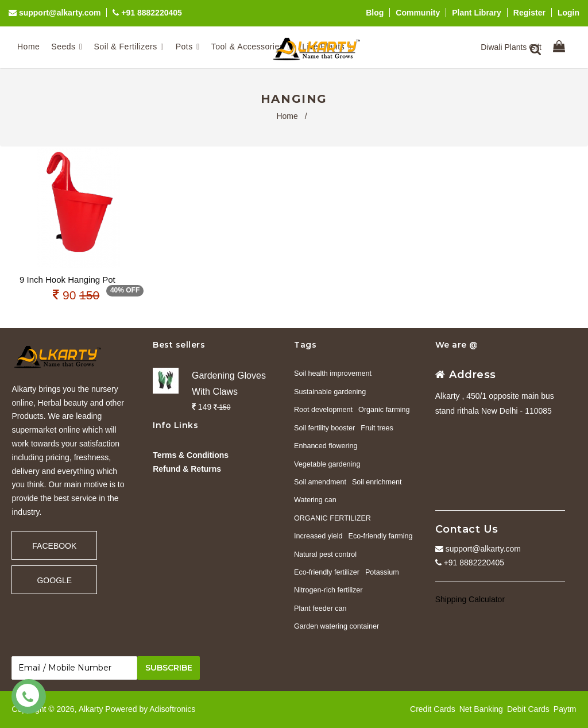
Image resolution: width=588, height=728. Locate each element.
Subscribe (169, 668)
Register (529, 13)
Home (287, 116)
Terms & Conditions (191, 455)
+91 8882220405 (147, 13)
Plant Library (477, 13)
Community (418, 13)
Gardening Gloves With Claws (229, 383)
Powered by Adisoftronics (150, 709)
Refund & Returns (187, 469)
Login (568, 13)
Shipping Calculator (470, 599)
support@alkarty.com (55, 13)
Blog (375, 13)
